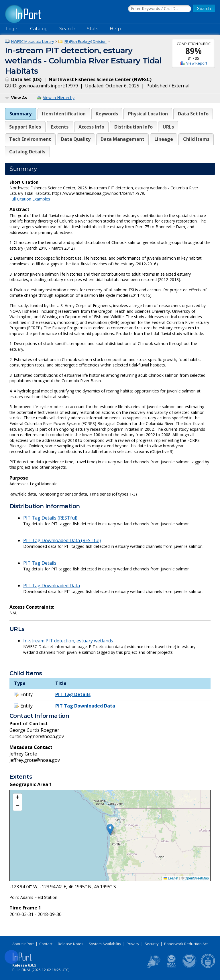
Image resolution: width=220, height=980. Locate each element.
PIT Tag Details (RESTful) (50, 518)
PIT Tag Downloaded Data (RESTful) (62, 540)
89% (194, 51)
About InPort (23, 944)
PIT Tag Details (40, 563)
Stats (93, 29)
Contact (46, 944)
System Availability (105, 944)
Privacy (133, 944)
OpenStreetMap (197, 878)
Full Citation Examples (30, 199)
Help (115, 29)
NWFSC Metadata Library (33, 41)
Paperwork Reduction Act (186, 944)
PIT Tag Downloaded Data (52, 586)
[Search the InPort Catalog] (160, 9)
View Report (197, 63)
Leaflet (171, 878)
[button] (110, 830)
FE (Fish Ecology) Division (86, 41)
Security (152, 944)
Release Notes (71, 944)
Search (67, 29)
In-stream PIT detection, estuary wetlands (68, 641)
